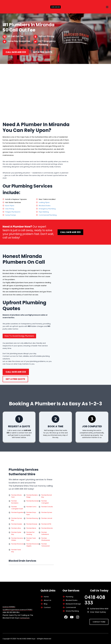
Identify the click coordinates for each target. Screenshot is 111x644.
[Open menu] (107, 7)
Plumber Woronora (18, 548)
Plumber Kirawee (32, 528)
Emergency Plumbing (47, 209)
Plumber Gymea (47, 517)
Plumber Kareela (17, 528)
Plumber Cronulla (47, 511)
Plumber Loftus (16, 533)
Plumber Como (31, 511)
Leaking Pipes (44, 202)
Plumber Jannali (47, 523)
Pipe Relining (44, 212)
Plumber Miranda (47, 533)
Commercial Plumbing (48, 215)
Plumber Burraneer (32, 505)
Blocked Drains (45, 206)
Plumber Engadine (17, 517)
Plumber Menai (31, 533)
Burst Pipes (10, 206)
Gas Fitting (10, 209)
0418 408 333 (56, 7)
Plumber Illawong (32, 523)
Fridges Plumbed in (13, 212)
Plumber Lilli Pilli (46, 528)
